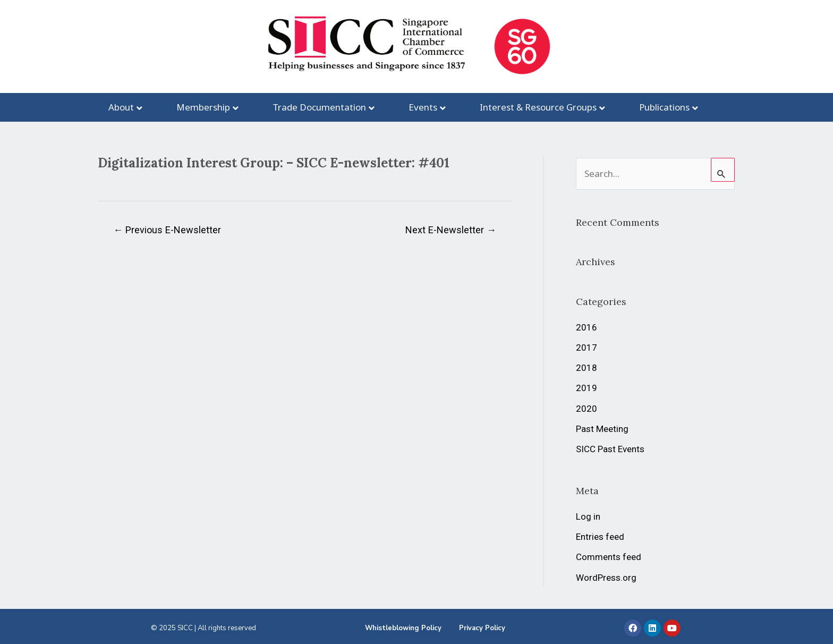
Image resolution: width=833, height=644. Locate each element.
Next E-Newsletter (451, 230)
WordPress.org (606, 578)
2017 (586, 348)
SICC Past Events (610, 449)
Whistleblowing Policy (403, 628)
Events (423, 107)
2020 (586, 409)
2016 (586, 327)
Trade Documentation (319, 107)
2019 (586, 388)
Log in (588, 516)
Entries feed (600, 537)
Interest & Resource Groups (538, 107)
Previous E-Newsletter (167, 230)
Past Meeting (602, 429)
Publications (664, 107)
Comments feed (609, 557)
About (121, 107)
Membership (203, 107)
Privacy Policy (482, 628)
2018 (586, 368)
